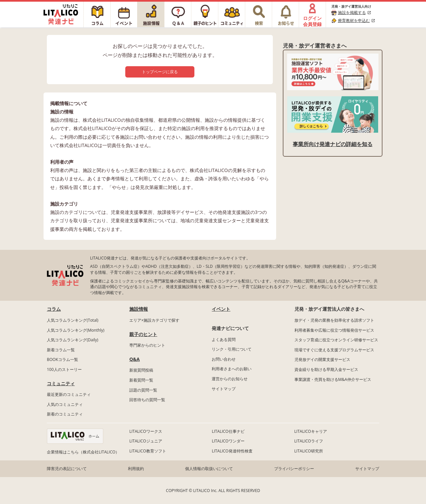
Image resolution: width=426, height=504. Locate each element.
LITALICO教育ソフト (148, 451)
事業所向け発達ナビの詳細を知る (333, 144)
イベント (221, 309)
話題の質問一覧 (143, 390)
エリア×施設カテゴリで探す (154, 320)
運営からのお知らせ (230, 379)
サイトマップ (224, 389)
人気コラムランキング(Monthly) (76, 330)
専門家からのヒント (147, 345)
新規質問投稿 (141, 370)
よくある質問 (224, 339)
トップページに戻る (160, 72)
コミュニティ (61, 383)
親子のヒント (143, 334)
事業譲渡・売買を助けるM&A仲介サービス (333, 379)
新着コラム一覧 (61, 350)
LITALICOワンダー (228, 441)
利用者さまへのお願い (232, 369)
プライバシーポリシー (294, 469)
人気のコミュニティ (65, 404)
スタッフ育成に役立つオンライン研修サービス (336, 340)
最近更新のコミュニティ (69, 394)
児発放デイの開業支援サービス (322, 359)
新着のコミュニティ (65, 414)
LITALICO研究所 (309, 451)
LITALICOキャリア (311, 431)
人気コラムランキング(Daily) (73, 340)
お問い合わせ (224, 359)
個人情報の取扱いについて (209, 469)
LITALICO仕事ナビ (228, 431)
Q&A (134, 359)
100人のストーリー (64, 369)
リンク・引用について (232, 349)
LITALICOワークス (146, 431)
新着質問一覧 (141, 380)
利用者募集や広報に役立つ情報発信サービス (334, 330)
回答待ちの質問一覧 (147, 400)
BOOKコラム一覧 (62, 359)
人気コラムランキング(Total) (73, 320)
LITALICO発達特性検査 (232, 451)
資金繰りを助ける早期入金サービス (326, 369)
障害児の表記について (67, 469)
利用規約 (136, 469)
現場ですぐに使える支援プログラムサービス (334, 350)
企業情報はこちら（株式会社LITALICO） (83, 452)
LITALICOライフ (309, 441)
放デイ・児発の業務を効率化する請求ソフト (334, 320)
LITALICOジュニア (146, 441)
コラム (54, 309)
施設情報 (139, 309)
